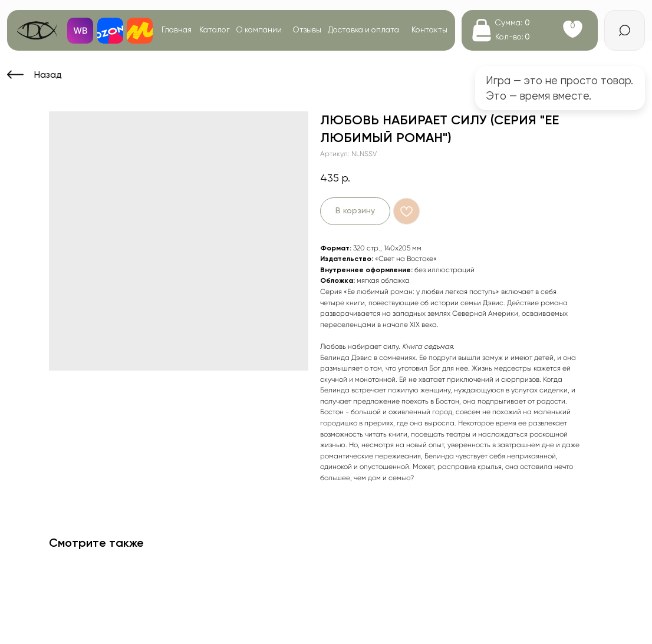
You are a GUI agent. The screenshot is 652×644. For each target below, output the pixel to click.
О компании (259, 29)
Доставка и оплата (363, 29)
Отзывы (307, 29)
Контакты (429, 29)
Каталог (215, 29)
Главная (177, 29)
